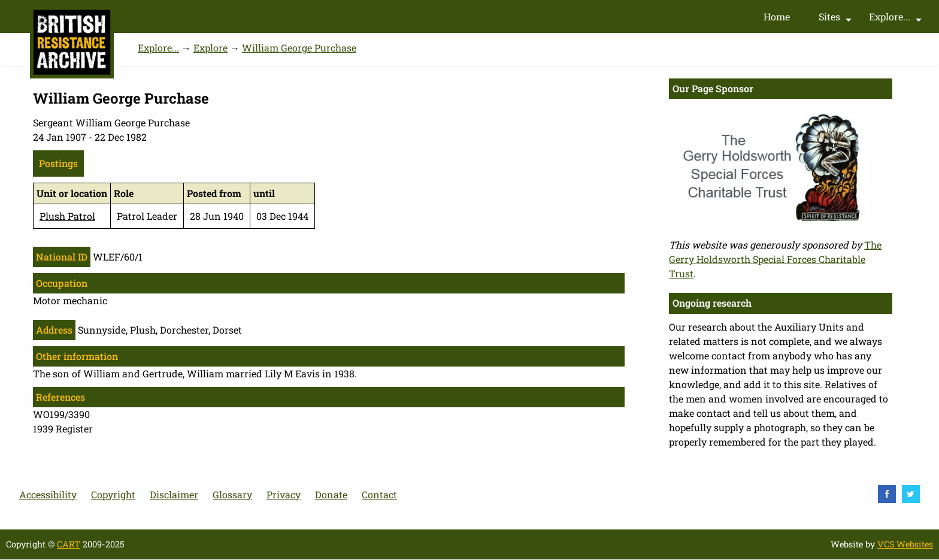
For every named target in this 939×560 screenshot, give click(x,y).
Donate (331, 494)
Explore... (897, 19)
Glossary (232, 494)
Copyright (113, 494)
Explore (210, 48)
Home (777, 16)
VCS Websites (905, 544)
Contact (379, 494)
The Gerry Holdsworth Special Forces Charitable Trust (775, 259)
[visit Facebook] (887, 494)
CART (69, 544)
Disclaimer (174, 494)
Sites (837, 19)
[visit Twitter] (911, 494)
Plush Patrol (67, 216)
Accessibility (48, 494)
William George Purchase (299, 48)
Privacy (284, 494)
